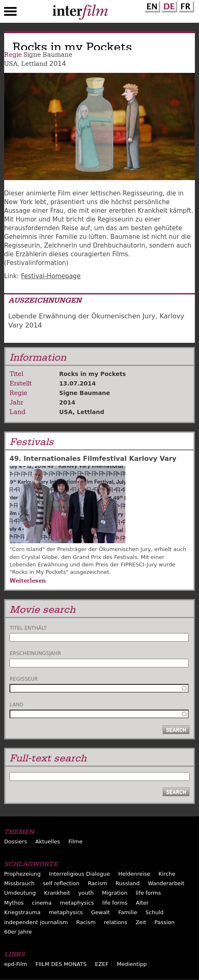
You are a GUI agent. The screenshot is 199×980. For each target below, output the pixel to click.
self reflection (61, 883)
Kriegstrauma (22, 912)
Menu (10, 13)
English (151, 5)
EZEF (102, 964)
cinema (42, 903)
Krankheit (57, 893)
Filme (75, 842)
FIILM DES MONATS (61, 964)
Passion (164, 922)
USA (11, 64)
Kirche (167, 874)
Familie (128, 912)
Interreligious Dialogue (79, 874)
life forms (148, 893)
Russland (127, 883)
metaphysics (77, 903)
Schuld (155, 912)
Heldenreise (134, 874)
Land (16, 705)
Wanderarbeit (166, 883)
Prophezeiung (22, 874)
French (185, 5)
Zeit (141, 922)
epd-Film (16, 964)
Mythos (14, 903)
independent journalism (36, 922)
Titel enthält (28, 628)
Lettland (34, 64)
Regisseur (24, 679)
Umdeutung (20, 893)
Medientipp (132, 964)
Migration (115, 893)
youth (86, 893)
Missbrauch (19, 883)
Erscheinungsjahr (35, 653)
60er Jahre (18, 932)
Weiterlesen (28, 580)
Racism (97, 883)
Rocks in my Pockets (92, 374)
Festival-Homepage (51, 276)
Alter (142, 903)
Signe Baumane (48, 55)
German (168, 5)
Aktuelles (48, 842)
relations (115, 922)
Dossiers (16, 842)
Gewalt (100, 912)
